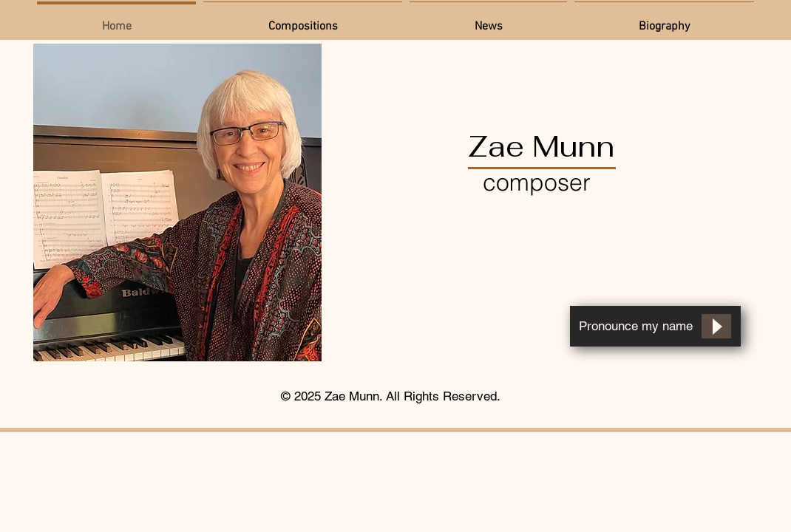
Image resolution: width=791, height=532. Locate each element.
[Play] (716, 326)
